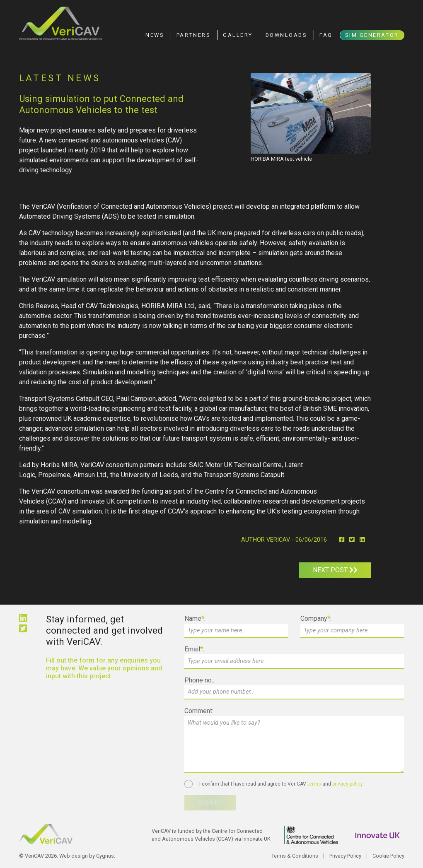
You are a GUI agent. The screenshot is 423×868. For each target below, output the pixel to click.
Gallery (238, 35)
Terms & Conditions (295, 856)
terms (314, 784)
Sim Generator (372, 35)
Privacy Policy (345, 856)
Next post (335, 570)
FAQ (326, 35)
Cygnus (105, 856)
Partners (193, 35)
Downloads (286, 35)
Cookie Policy (388, 856)
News (155, 35)
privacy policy (347, 784)
